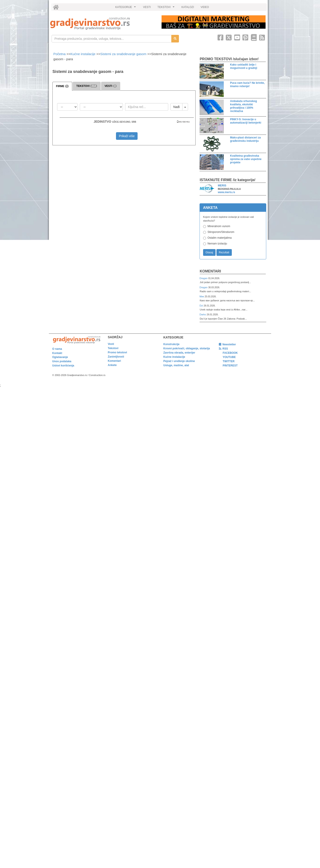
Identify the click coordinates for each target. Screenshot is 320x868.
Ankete (112, 365)
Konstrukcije (171, 344)
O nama (57, 349)
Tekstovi (113, 348)
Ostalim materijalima (220, 238)
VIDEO (205, 7)
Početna (60, 54)
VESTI (147, 7)
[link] (103, 23)
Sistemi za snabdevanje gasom (123, 54)
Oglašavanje (60, 357)
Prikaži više (127, 136)
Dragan (204, 278)
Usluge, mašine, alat (176, 365)
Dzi (202, 306)
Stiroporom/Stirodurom (221, 232)
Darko (203, 314)
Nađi (177, 107)
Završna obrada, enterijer (179, 353)
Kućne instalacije (83, 54)
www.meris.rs (226, 192)
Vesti (111, 344)
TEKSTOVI (167, 8)
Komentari (210, 271)
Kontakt (57, 353)
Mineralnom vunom (219, 226)
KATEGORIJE (126, 8)
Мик (202, 296)
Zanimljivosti (116, 357)
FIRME (62, 86)
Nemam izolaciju (217, 244)
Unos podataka (62, 361)
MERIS (222, 186)
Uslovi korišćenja (63, 366)
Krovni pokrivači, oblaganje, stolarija (187, 348)
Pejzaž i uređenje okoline (179, 361)
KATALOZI (188, 7)
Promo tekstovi (117, 352)
